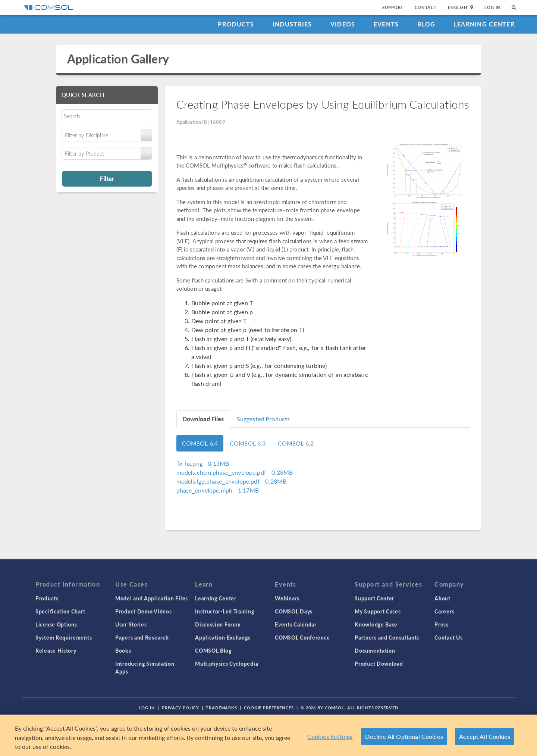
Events (386, 24)
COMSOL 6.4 (200, 443)
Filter (107, 178)
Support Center (374, 598)
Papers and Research (142, 637)
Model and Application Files (152, 598)
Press (442, 624)
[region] (268, 735)
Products (236, 24)
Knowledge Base (376, 624)
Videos (343, 24)
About (442, 598)
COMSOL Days (294, 611)
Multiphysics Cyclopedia (227, 663)
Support (393, 7)
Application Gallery (118, 59)
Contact (426, 7)
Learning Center (484, 24)
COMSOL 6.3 (248, 443)
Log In (492, 7)
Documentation (375, 650)
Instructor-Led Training (224, 611)
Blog (426, 24)
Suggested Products (263, 419)
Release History (56, 650)
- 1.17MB (218, 490)
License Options (56, 624)
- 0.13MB (203, 463)
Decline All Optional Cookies (404, 736)
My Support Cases (378, 611)
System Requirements (64, 637)
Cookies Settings (330, 736)
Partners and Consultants (387, 637)
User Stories (131, 624)
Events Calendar (296, 624)
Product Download (379, 663)
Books (123, 650)
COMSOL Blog (213, 650)
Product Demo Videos (143, 611)
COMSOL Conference (302, 637)
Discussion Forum (218, 624)
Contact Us (448, 637)
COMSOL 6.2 (296, 443)
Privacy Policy (180, 708)
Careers (444, 611)
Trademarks (222, 708)
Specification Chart (60, 611)
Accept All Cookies (485, 736)
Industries (292, 24)
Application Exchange (223, 637)
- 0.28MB (235, 472)
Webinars (287, 598)
